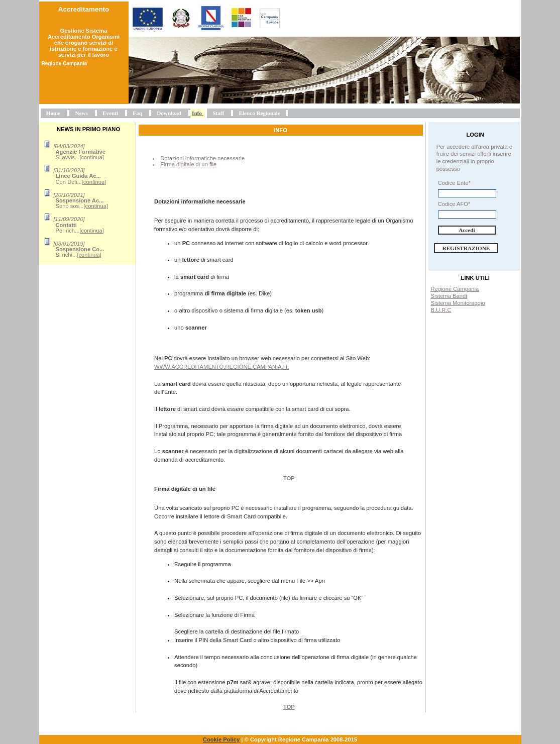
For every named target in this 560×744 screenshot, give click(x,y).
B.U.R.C (441, 310)
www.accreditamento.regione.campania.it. (222, 367)
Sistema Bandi (449, 296)
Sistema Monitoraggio (458, 303)
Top (289, 478)
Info (197, 113)
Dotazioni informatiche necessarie (202, 158)
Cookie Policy (221, 739)
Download (169, 113)
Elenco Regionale (259, 113)
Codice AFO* (454, 204)
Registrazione (466, 248)
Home (53, 113)
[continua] (92, 157)
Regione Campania (455, 289)
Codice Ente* (454, 183)
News (81, 113)
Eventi (110, 113)
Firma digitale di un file (188, 164)
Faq (137, 113)
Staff (218, 113)
